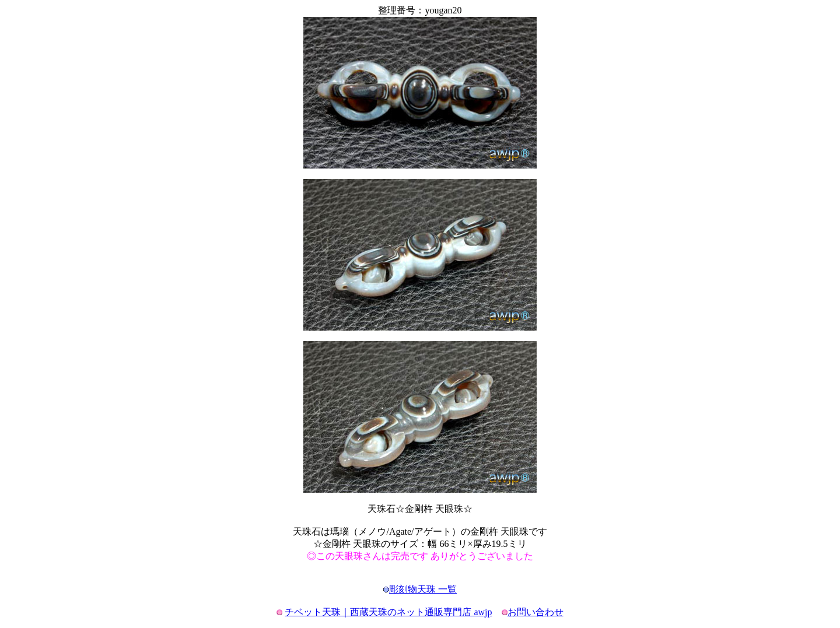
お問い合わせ (535, 612)
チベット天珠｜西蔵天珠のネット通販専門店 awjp (388, 612)
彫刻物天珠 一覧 (423, 589)
